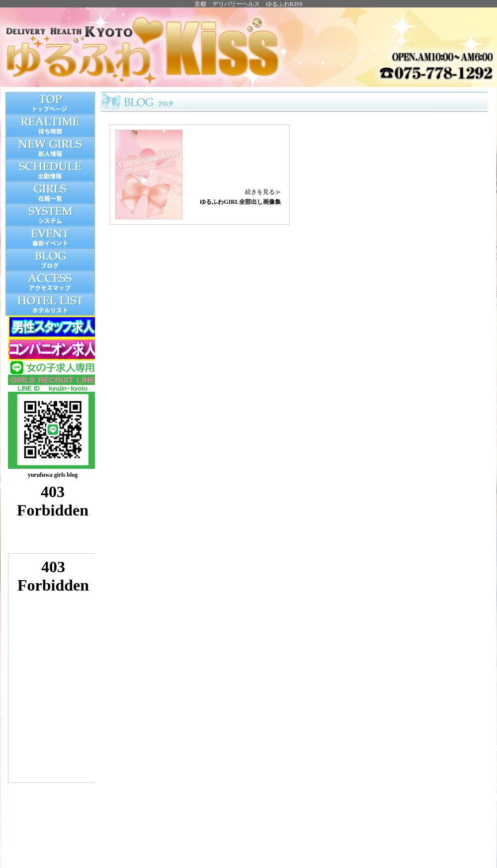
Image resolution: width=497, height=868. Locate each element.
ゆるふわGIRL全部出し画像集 (240, 202)
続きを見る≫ (263, 192)
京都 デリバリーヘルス (227, 4)
